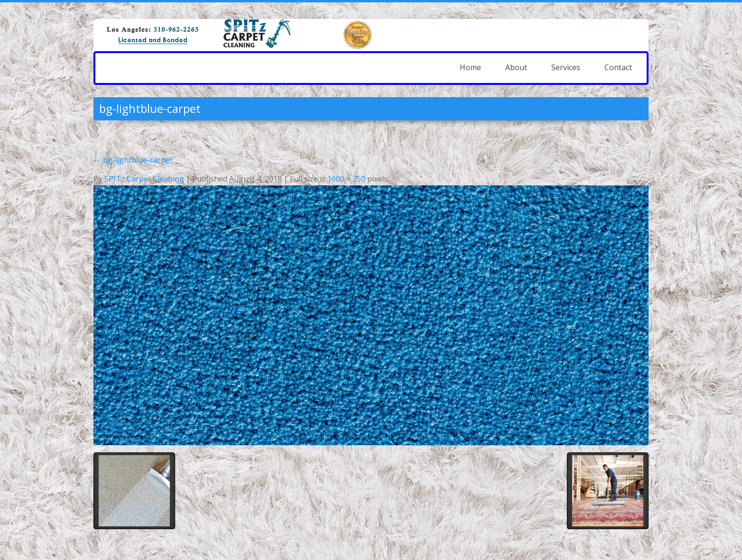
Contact (618, 67)
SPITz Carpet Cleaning (144, 179)
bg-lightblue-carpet (133, 160)
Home (470, 67)
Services (566, 67)
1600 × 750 (346, 179)
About (516, 67)
